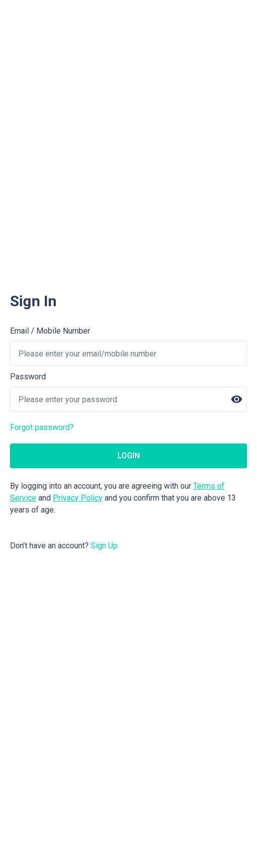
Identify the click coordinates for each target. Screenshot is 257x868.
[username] (128, 353)
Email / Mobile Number (50, 331)
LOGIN (129, 456)
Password (28, 377)
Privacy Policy (78, 498)
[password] (128, 399)
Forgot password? (42, 427)
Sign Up (104, 546)
